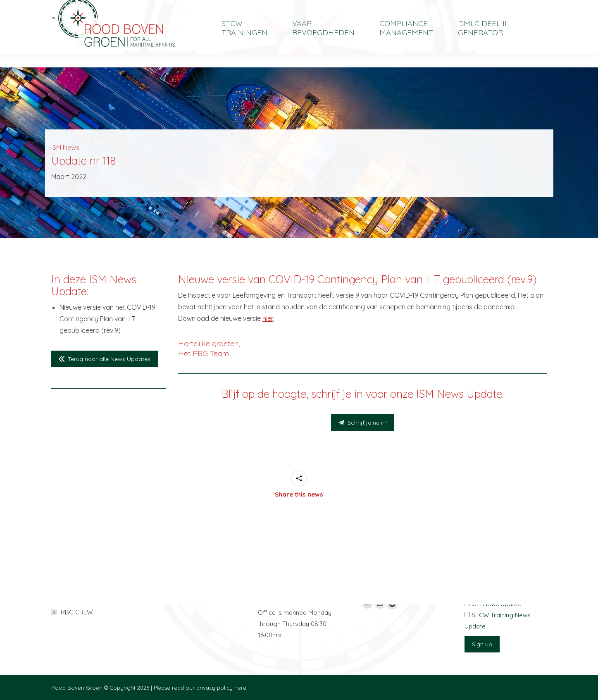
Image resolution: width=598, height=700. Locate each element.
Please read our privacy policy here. (201, 688)
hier (268, 318)
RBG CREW (77, 612)
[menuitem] (489, 7)
